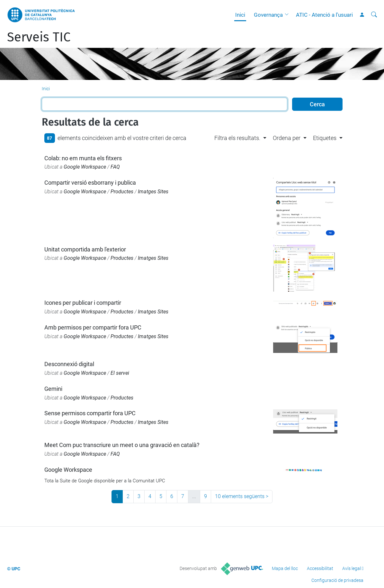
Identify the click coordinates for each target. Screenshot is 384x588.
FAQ (115, 167)
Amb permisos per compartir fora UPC (93, 327)
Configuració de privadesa (337, 580)
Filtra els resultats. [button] (237, 138)
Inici (240, 15)
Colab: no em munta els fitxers (83, 158)
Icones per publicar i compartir (83, 303)
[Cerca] (374, 15)
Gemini (53, 389)
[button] (288, 15)
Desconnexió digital (69, 364)
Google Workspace (85, 167)
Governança (268, 15)
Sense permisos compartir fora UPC (90, 413)
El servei (120, 373)
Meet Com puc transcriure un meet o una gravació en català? (122, 445)
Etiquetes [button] (325, 138)
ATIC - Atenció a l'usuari (324, 15)
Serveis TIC (39, 37)
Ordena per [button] (287, 138)
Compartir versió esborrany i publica (90, 183)
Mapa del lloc (285, 568)
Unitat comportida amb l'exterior (85, 249)
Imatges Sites (153, 192)
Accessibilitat (320, 568)
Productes (122, 192)
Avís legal (352, 568)
